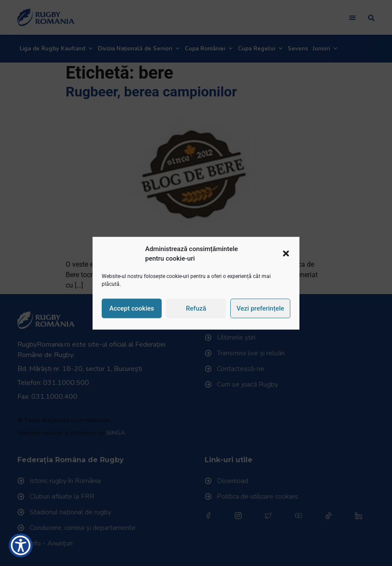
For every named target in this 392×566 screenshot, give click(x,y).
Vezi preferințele (260, 308)
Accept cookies (131, 308)
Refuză (196, 308)
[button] (286, 254)
